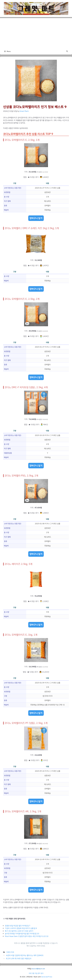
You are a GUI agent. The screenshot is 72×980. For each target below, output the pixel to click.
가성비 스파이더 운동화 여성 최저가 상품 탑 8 (21, 928)
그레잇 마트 (10, 952)
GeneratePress (47, 977)
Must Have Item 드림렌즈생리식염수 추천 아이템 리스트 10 (27, 936)
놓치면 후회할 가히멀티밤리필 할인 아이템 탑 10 (22, 934)
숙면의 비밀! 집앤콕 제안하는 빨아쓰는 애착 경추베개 (25, 955)
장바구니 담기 (36, 218)
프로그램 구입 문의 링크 (36, 973)
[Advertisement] (36, 33)
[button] (67, 51)
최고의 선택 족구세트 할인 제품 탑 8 (19, 959)
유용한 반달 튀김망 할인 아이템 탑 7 (18, 926)
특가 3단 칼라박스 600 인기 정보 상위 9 (19, 931)
